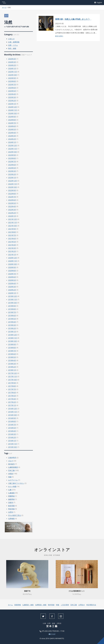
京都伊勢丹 (12, 458)
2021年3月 (12, 248)
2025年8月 (12, 81)
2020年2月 (12, 290)
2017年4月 (12, 399)
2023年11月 (13, 149)
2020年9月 (12, 267)
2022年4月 (12, 206)
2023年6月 (12, 165)
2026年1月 (12, 68)
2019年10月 (13, 303)
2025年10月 (13, 75)
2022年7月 (12, 197)
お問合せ (82, 605)
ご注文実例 (65, 605)
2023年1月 (12, 178)
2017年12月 (13, 373)
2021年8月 (12, 232)
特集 (58, 605)
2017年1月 (12, 405)
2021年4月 (12, 245)
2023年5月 (12, 168)
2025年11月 (13, 72)
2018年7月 (12, 351)
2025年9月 (12, 78)
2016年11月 (13, 412)
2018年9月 (12, 344)
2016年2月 (12, 437)
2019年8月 (12, 309)
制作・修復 (12, 48)
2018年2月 (12, 367)
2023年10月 (13, 152)
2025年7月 (12, 85)
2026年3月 (12, 62)
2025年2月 (12, 101)
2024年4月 (12, 133)
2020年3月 (12, 287)
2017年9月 (12, 383)
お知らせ (11, 39)
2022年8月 (12, 194)
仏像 (10, 490)
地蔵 (10, 477)
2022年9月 (12, 190)
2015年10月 (13, 447)
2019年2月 (12, 328)
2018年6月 (12, 354)
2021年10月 (13, 226)
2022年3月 (12, 210)
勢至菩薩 (11, 509)
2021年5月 (12, 242)
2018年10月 (13, 341)
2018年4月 (12, 360)
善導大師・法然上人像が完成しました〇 (73, 19)
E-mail (52, 634)
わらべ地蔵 (12, 486)
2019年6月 (12, 316)
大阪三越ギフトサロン (16, 483)
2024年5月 (12, 129)
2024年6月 (12, 126)
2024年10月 (13, 113)
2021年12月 (13, 219)
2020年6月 (12, 277)
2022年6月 (12, 200)
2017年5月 (12, 396)
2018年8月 (12, 348)
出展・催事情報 (14, 42)
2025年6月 (12, 88)
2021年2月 (12, 251)
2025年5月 (12, 91)
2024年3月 (12, 136)
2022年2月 (12, 213)
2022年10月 (13, 187)
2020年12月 (13, 258)
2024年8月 (12, 120)
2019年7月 (12, 312)
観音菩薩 (11, 506)
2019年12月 (13, 296)
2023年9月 (12, 155)
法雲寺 (11, 512)
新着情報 (18, 605)
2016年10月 (13, 415)
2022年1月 (12, 216)
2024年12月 (13, 107)
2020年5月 (12, 280)
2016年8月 (12, 421)
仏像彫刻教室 (13, 467)
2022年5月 (12, 203)
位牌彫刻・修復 (41, 605)
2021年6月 (12, 239)
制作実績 (51, 605)
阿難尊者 (11, 496)
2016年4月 (12, 431)
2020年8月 (12, 271)
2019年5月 (12, 319)
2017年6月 (12, 393)
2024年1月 (12, 142)
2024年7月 (12, 123)
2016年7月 (12, 425)
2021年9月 (12, 229)
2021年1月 (12, 255)
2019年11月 (13, 299)
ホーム (4, 7)
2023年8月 (12, 158)
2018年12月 (13, 335)
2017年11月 (13, 376)
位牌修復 (11, 519)
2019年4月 (12, 322)
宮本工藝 (11, 470)
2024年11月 (13, 110)
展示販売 (11, 464)
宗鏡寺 (11, 503)
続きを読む (59, 36)
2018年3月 (12, 364)
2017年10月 (13, 380)
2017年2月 (12, 402)
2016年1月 (12, 441)
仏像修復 (11, 493)
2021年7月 (12, 235)
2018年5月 (12, 357)
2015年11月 (13, 444)
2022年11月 (13, 184)
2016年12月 (13, 409)
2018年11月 (13, 338)
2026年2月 (12, 65)
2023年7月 (12, 162)
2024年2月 (12, 139)
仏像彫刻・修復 (28, 605)
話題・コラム (13, 45)
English (98, 3)
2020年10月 (13, 264)
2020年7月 (12, 274)
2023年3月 (12, 171)
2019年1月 (12, 332)
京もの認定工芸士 (15, 515)
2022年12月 (13, 181)
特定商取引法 (91, 605)
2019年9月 (12, 306)
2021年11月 (13, 222)
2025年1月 (12, 104)
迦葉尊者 (11, 499)
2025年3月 (12, 97)
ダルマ (11, 461)
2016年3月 (12, 434)
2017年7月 (12, 389)
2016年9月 (12, 418)
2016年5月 (12, 428)
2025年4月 (12, 94)
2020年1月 (12, 293)
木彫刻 (11, 474)
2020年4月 (12, 283)
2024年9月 (12, 117)
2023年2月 (12, 174)
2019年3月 (12, 325)
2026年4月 (12, 59)
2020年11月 (13, 261)
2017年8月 (12, 386)
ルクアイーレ (13, 480)
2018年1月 (12, 370)
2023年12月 (13, 145)
